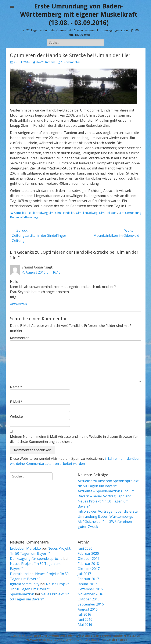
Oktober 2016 (89, 599)
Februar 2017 (88, 579)
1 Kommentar (71, 62)
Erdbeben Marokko (25, 548)
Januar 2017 (87, 584)
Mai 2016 (85, 625)
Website (16, 417)
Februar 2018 (88, 564)
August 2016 (88, 609)
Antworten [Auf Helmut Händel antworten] (18, 304)
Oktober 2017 (89, 569)
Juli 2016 (84, 614)
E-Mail (16, 402)
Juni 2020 (85, 548)
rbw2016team (46, 62)
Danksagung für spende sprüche (36, 559)
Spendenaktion (22, 594)
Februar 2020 (88, 553)
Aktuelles (20, 213)
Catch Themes (117, 640)
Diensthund (19, 574)
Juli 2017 (84, 574)
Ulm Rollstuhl (108, 213)
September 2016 (91, 604)
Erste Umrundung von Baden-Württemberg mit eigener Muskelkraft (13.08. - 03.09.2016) (79, 14)
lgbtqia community (25, 584)
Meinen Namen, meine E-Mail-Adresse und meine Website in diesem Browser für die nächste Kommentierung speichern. (74, 439)
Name (16, 387)
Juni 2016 (85, 619)
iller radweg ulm (43, 213)
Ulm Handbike (65, 213)
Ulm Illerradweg (87, 213)
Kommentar (19, 338)
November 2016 (90, 594)
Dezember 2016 (90, 589)
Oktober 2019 (89, 559)
